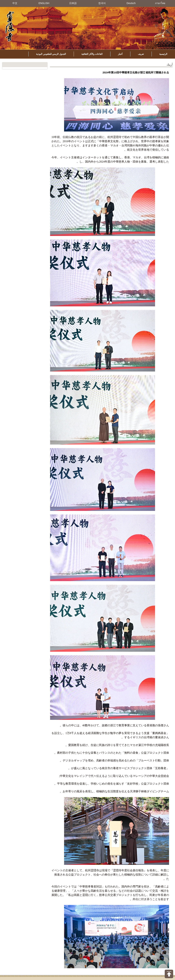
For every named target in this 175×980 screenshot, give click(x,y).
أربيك (170, 65)
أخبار (120, 54)
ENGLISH (44, 3)
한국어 (102, 3)
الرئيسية (163, 54)
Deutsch (131, 3)
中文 (15, 3)
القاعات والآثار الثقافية (92, 54)
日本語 (73, 3)
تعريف (141, 54)
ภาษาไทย (160, 3)
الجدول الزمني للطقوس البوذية (51, 54)
